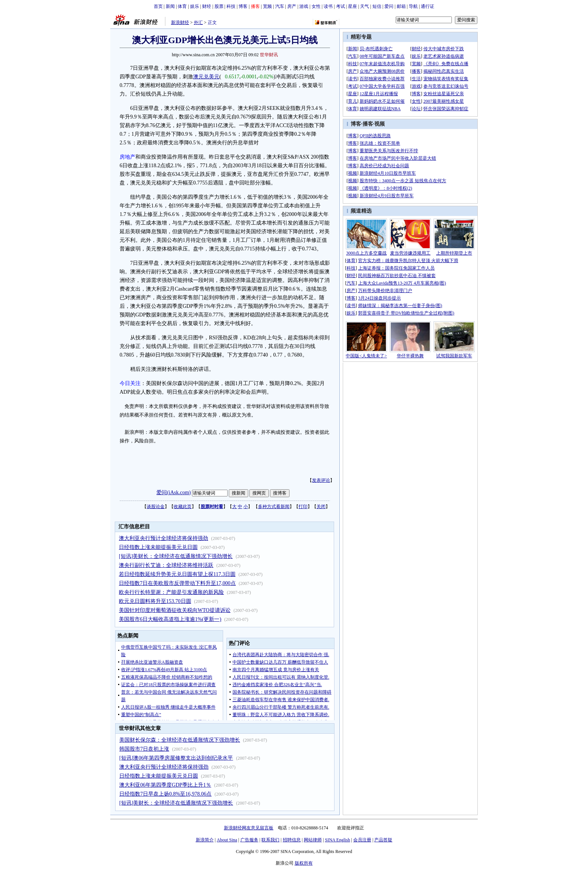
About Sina (227, 840)
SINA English (337, 840)
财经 (207, 6)
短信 (377, 6)
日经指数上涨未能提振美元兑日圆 (158, 547)
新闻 (170, 6)
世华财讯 (269, 55)
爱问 (389, 6)
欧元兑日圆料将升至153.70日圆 (155, 601)
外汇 (198, 22)
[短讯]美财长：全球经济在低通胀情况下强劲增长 (176, 556)
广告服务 (249, 840)
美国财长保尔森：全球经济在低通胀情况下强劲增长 (180, 740)
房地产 (127, 157)
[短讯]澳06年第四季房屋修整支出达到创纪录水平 (176, 758)
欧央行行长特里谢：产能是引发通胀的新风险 (171, 592)
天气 (364, 6)
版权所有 (304, 863)
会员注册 (362, 840)
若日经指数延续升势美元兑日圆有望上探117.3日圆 (177, 574)
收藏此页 (183, 507)
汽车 (280, 6)
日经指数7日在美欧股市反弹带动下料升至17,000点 (177, 583)
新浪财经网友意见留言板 (249, 828)
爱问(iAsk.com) (173, 492)
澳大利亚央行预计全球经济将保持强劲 (163, 538)
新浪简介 (205, 840)
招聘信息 (292, 840)
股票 (219, 6)
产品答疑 (383, 840)
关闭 (321, 507)
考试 (340, 6)
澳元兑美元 (206, 77)
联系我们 (270, 840)
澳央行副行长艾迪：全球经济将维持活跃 (166, 565)
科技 (231, 6)
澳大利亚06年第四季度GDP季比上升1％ (165, 785)
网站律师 (313, 840)
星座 (352, 6)
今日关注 (130, 383)
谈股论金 (156, 507)
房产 (292, 6)
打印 (303, 507)
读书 (328, 6)
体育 (182, 6)
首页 (158, 6)
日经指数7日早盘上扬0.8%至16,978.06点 (165, 794)
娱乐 (195, 6)
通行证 (427, 6)
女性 (316, 6)
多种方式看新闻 (274, 507)
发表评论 (321, 480)
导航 (413, 6)
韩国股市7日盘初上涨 (144, 749)
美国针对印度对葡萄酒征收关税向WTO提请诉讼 (175, 610)
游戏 (304, 6)
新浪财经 (180, 22)
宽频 (267, 6)
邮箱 (401, 6)
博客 (243, 6)
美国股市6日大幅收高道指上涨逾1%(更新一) (170, 619)
